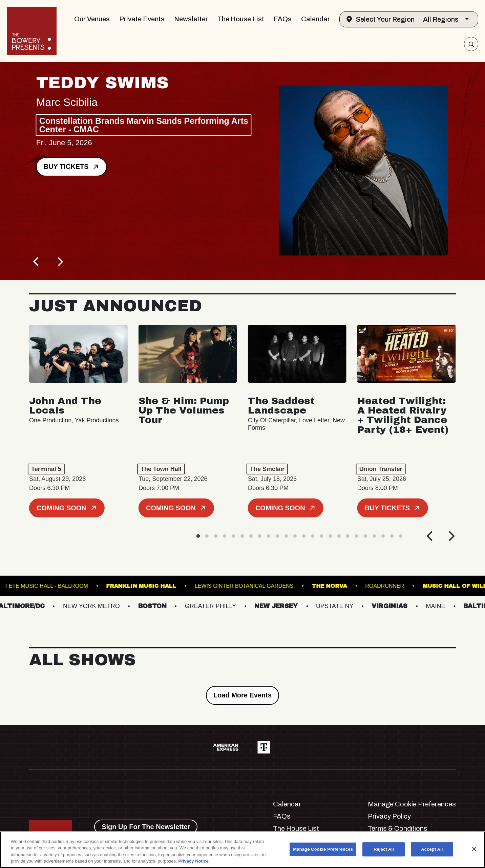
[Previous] (37, 262)
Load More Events (242, 695)
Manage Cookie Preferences (412, 804)
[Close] (474, 849)
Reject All (384, 849)
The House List (241, 19)
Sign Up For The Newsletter (146, 827)
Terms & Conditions (398, 828)
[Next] (60, 262)
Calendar (315, 19)
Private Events (142, 19)
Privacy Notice (193, 861)
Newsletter (191, 19)
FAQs (283, 19)
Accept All (432, 849)
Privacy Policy (389, 816)
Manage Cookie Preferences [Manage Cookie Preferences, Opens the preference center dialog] (323, 849)
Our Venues (92, 19)
